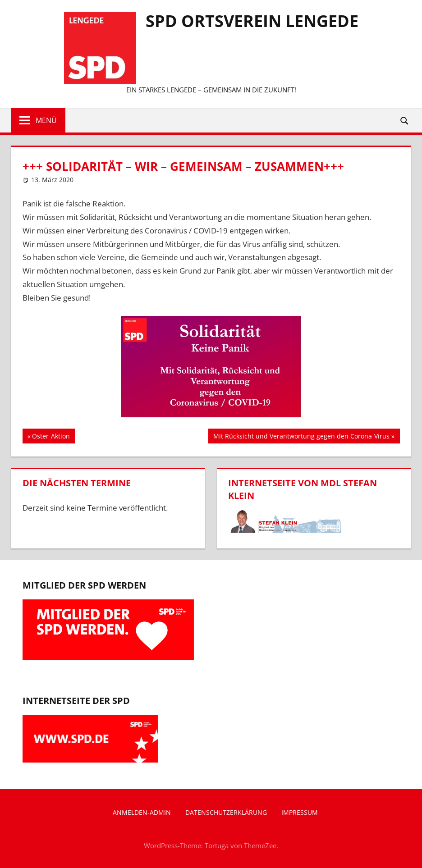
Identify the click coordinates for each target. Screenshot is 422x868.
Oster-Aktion (51, 437)
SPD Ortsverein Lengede (252, 21)
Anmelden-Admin (142, 812)
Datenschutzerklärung (226, 812)
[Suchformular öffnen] (405, 120)
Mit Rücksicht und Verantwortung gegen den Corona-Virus (301, 437)
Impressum (300, 812)
